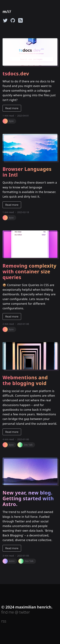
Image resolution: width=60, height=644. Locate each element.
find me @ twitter (16, 612)
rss (4, 621)
